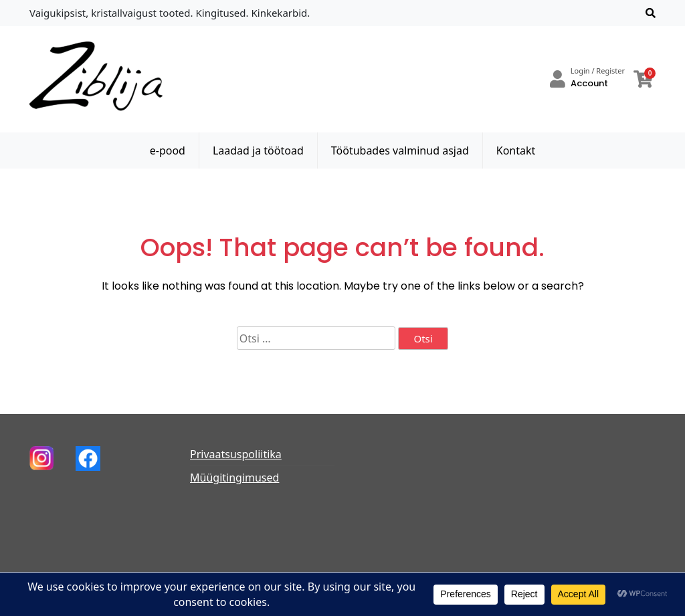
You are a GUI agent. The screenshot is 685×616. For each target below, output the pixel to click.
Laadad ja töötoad (258, 150)
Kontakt (516, 150)
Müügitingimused (234, 478)
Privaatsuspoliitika (236, 454)
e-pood (168, 150)
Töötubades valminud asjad (400, 150)
